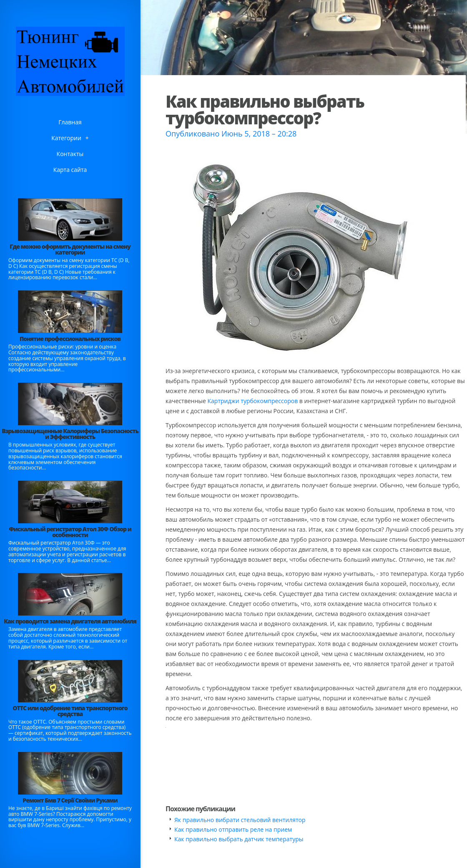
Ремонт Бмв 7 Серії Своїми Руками (70, 800)
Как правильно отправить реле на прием (233, 829)
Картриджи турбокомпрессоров (253, 401)
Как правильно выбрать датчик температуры (239, 839)
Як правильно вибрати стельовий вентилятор (240, 820)
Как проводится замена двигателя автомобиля (70, 621)
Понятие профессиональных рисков (70, 339)
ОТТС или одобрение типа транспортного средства (70, 711)
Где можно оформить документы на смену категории (70, 249)
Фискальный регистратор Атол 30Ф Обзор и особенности (70, 532)
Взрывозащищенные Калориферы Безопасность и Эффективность (70, 434)
